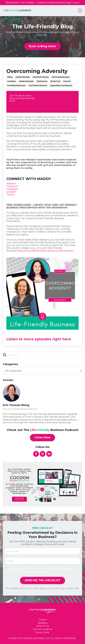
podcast (67, 81)
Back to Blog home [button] (42, 46)
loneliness (12, 81)
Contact (43, 620)
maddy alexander (26, 81)
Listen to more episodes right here (39, 339)
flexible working (23, 77)
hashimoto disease (41, 77)
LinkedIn (11, 192)
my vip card (55, 81)
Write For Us (43, 626)
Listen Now (43, 437)
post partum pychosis (38, 86)
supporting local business (61, 86)
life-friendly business (61, 77)
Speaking (42, 623)
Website (11, 184)
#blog (10, 77)
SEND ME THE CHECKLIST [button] (42, 580)
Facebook (12, 186)
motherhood (42, 81)
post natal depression (16, 86)
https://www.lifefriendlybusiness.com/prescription (46, 251)
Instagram (12, 189)
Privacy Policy (42, 632)
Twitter (11, 195)
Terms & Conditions (42, 629)
